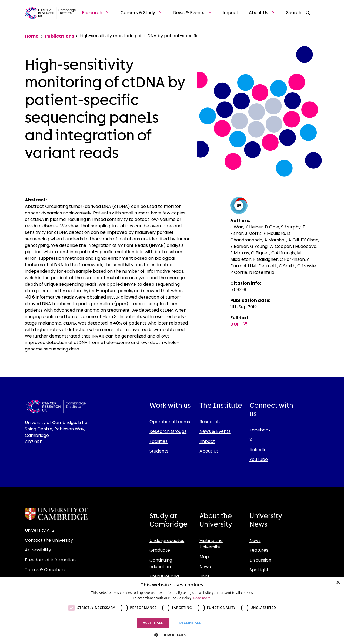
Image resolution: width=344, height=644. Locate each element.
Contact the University (49, 540)
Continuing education (161, 563)
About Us (209, 451)
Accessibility (38, 550)
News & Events (215, 431)
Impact (207, 441)
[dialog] (172, 610)
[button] (172, 635)
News (205, 567)
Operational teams (170, 422)
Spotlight (259, 570)
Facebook (260, 430)
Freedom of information (50, 560)
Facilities (158, 441)
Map (204, 557)
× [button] (338, 583)
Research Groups (168, 431)
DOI (239, 324)
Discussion (260, 560)
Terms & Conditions (46, 570)
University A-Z (40, 530)
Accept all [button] (153, 623)
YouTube (259, 459)
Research (210, 422)
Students (159, 451)
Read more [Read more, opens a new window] (202, 598)
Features (259, 550)
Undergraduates (167, 540)
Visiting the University (211, 544)
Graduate (160, 550)
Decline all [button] (190, 623)
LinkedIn (258, 450)
